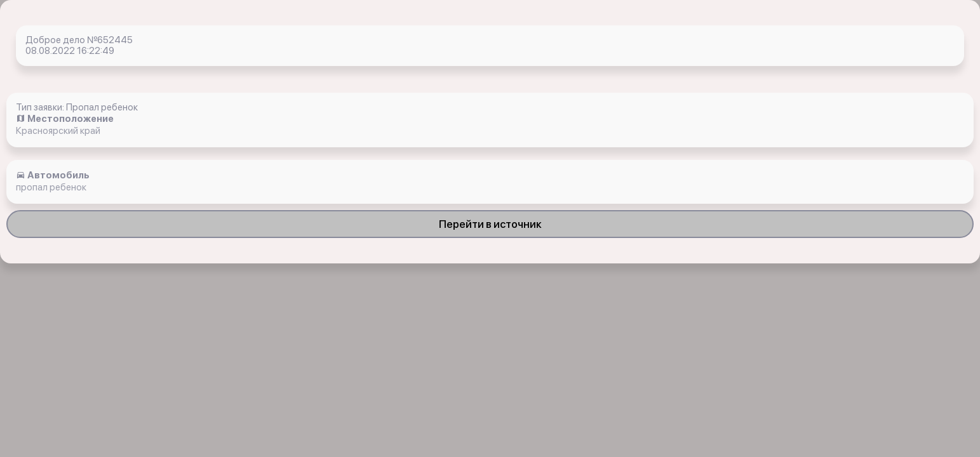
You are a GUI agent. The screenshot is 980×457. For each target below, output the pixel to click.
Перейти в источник (490, 224)
